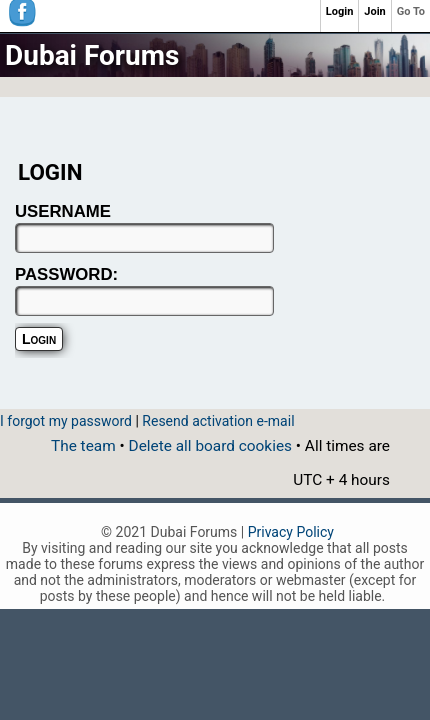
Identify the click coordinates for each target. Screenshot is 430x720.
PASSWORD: (66, 274)
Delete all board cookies (210, 446)
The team (83, 446)
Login (340, 11)
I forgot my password (66, 421)
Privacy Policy (291, 532)
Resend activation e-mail (218, 421)
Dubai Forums (92, 55)
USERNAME (63, 211)
